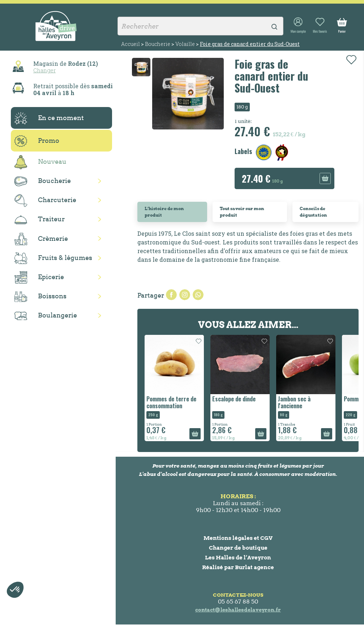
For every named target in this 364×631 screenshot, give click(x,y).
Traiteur (40, 219)
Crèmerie (41, 239)
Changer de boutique (238, 548)
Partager (171, 295)
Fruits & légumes (53, 258)
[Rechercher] (200, 26)
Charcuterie (45, 201)
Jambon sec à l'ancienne (294, 402)
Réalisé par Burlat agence (238, 567)
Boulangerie (46, 316)
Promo (37, 141)
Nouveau (40, 162)
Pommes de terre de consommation (171, 402)
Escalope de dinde (234, 399)
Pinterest (198, 295)
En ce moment (49, 118)
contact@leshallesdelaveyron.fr (238, 610)
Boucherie (43, 181)
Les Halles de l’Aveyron (238, 557)
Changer (44, 70)
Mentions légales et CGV (238, 538)
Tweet (185, 295)
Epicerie (39, 277)
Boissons (40, 297)
